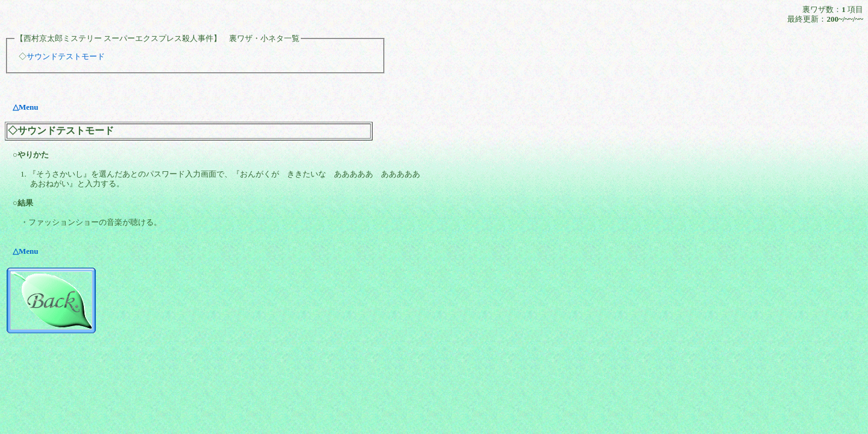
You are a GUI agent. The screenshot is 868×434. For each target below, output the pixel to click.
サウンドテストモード (66, 56)
